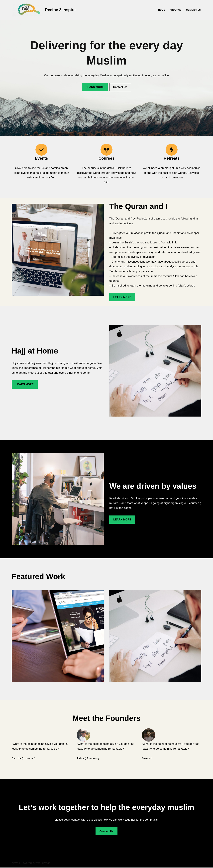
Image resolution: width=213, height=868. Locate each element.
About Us (175, 10)
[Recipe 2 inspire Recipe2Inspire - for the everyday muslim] (44, 10)
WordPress (43, 863)
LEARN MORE (95, 87)
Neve (15, 863)
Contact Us (193, 10)
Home (161, 10)
